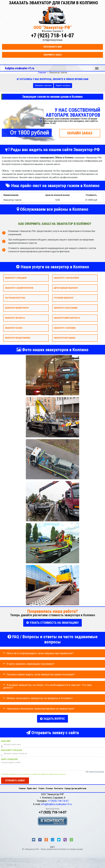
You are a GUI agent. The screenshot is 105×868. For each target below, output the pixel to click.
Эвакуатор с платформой (66, 278)
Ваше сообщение (9, 758)
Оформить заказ (53, 55)
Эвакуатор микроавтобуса (67, 318)
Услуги (41, 787)
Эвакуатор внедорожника (18, 338)
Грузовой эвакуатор (64, 298)
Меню (97, 67)
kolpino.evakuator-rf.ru (20, 68)
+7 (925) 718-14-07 (52, 36)
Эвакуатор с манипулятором (19, 288)
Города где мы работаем (75, 787)
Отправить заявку (15, 779)
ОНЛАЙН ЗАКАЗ (80, 133)
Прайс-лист (32, 787)
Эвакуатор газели (13, 328)
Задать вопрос (63, 85)
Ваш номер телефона (12, 748)
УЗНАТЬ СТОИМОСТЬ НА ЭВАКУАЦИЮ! (52, 623)
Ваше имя (6, 739)
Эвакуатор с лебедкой (16, 278)
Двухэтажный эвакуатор (66, 288)
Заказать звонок (43, 85)
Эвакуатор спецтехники (66, 308)
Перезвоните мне (53, 47)
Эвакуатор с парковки (65, 328)
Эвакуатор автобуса (15, 318)
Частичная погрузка (15, 298)
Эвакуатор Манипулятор (17, 308)
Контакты (59, 787)
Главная (22, 787)
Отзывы (49, 787)
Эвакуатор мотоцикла (65, 338)
